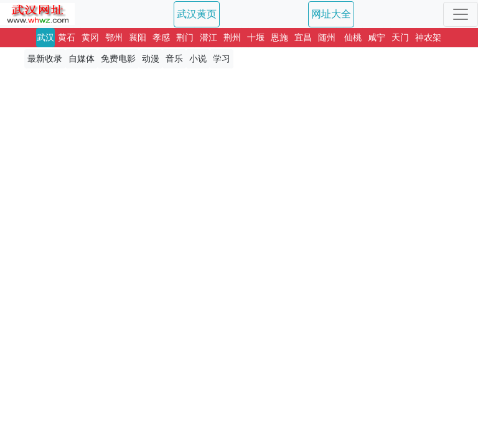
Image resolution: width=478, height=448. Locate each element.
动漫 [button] (151, 58)
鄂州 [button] (114, 37)
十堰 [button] (256, 37)
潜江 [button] (209, 37)
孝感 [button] (161, 37)
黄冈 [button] (90, 37)
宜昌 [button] (303, 37)
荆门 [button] (185, 37)
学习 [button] (222, 58)
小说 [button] (198, 58)
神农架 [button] (428, 37)
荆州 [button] (232, 37)
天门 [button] (400, 37)
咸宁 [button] (377, 37)
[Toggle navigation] (461, 14)
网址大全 (331, 14)
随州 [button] (327, 37)
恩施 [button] (279, 37)
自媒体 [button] (82, 58)
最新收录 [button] (45, 58)
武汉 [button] (45, 37)
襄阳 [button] (138, 37)
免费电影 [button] (118, 58)
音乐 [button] (174, 58)
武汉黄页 (197, 14)
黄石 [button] (67, 37)
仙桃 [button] (353, 37)
